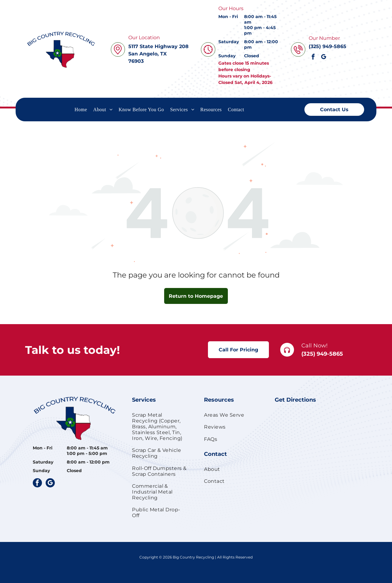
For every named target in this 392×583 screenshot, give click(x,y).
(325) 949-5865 (322, 354)
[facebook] (313, 58)
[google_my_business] (324, 58)
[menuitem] (81, 109)
